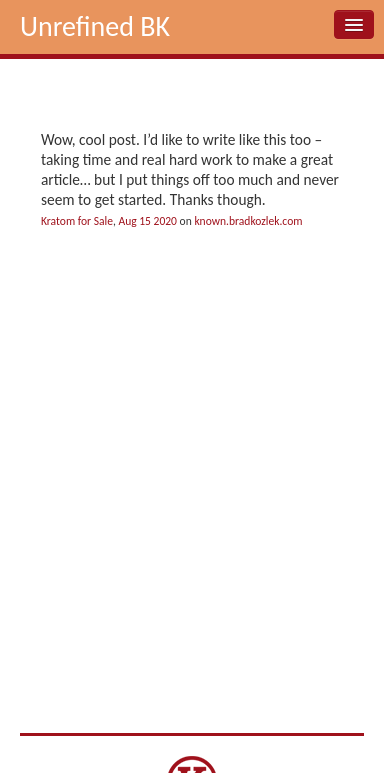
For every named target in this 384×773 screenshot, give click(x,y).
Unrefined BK (95, 26)
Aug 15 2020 (147, 221)
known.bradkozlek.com (248, 221)
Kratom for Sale (77, 221)
